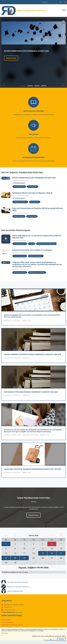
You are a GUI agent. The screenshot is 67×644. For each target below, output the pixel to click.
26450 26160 (8, 607)
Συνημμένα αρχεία (19, 183)
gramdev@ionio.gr (10, 610)
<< (6, 535)
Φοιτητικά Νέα (33, 187)
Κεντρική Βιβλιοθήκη (7, 622)
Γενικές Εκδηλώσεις (19, 187)
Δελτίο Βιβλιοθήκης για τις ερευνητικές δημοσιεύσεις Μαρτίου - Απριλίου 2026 (37, 237)
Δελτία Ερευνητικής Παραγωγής (46, 244)
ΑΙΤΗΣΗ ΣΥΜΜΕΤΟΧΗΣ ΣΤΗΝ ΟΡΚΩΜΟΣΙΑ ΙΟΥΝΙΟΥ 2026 (34, 178)
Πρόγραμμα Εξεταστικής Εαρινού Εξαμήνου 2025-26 (32, 193)
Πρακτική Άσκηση (19, 216)
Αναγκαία (47, 640)
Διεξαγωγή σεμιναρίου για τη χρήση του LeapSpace (32, 250)
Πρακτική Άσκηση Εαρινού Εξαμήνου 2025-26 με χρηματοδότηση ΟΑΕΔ (37, 209)
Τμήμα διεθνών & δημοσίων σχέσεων (12, 625)
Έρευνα (32, 244)
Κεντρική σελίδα (6, 620)
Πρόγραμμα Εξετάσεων (20, 202)
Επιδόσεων (54, 640)
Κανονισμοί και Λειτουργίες (37, 272)
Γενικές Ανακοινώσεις (20, 244)
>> (61, 535)
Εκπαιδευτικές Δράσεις (36, 256)
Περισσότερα (11, 58)
